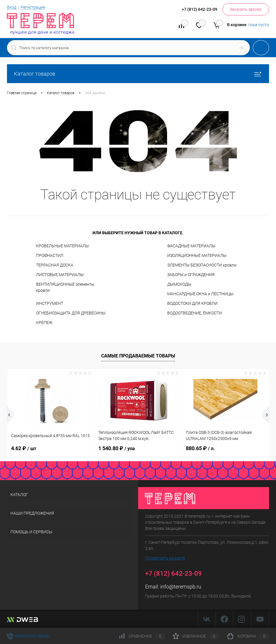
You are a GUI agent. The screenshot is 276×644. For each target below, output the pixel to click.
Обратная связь (28, 636)
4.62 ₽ (24, 448)
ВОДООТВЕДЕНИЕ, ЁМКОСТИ (195, 313)
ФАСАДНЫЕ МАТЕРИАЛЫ (191, 246)
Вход (12, 7)
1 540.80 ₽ (117, 448)
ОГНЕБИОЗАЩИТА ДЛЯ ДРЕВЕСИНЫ (71, 313)
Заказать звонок (246, 9)
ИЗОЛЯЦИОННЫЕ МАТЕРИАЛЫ (197, 255)
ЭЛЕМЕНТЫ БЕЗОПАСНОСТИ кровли (202, 265)
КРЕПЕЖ (44, 323)
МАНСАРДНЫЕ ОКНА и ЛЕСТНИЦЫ (200, 294)
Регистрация (33, 7)
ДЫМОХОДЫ (179, 284)
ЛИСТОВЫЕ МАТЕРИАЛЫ (60, 275)
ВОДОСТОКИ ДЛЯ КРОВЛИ (192, 303)
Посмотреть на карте (165, 558)
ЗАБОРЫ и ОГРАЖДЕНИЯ (191, 275)
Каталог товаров (138, 74)
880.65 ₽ (200, 448)
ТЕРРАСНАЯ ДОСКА (55, 265)
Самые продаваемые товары (138, 356)
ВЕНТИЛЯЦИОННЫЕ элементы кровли (65, 287)
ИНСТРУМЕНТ (50, 303)
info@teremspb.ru (181, 587)
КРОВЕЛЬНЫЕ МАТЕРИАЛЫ (63, 246)
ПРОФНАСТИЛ (50, 255)
